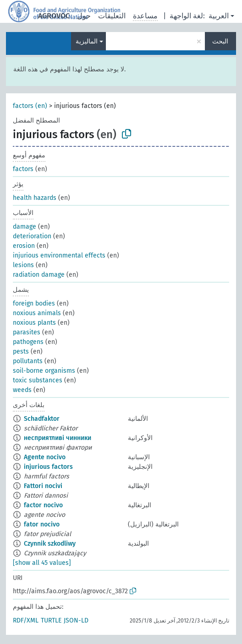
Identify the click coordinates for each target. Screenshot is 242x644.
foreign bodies (34, 303)
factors (23, 169)
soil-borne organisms (44, 371)
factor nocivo (43, 505)
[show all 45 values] (42, 563)
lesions (23, 265)
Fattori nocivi (43, 486)
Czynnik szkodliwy (50, 544)
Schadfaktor (42, 419)
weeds (22, 390)
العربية (219, 16)
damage (25, 227)
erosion (24, 246)
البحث (220, 41)
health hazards (35, 198)
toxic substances (38, 380)
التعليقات (112, 16)
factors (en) (30, 106)
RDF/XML (26, 620)
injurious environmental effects (59, 255)
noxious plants (34, 323)
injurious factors (48, 467)
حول (84, 16)
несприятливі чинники (58, 438)
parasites (27, 332)
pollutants (28, 361)
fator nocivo (42, 524)
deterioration (32, 236)
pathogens (28, 342)
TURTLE (51, 620)
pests (21, 352)
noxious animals (37, 313)
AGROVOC (54, 16)
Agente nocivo (45, 457)
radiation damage (39, 275)
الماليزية (87, 41)
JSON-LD (76, 620)
